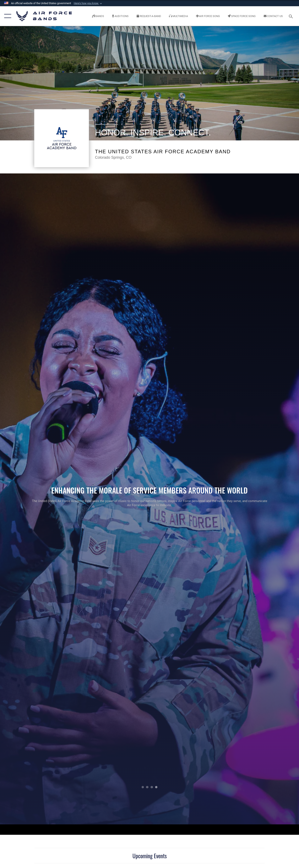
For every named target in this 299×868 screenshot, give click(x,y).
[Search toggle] (291, 16)
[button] (88, 3)
